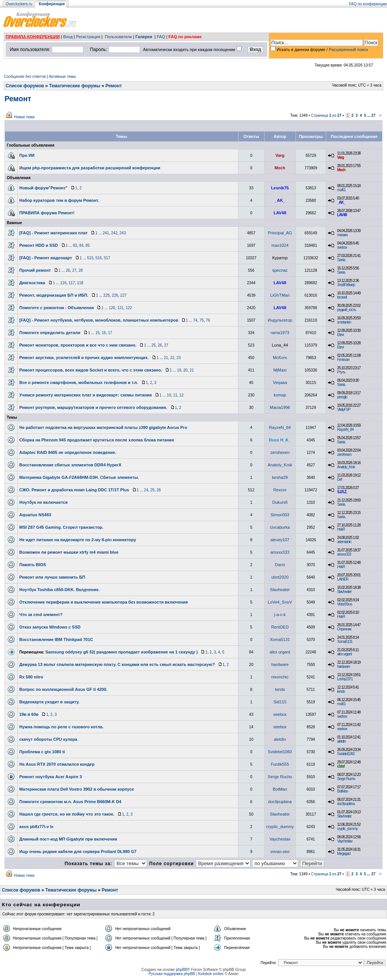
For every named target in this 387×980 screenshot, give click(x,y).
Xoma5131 (280, 639)
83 (75, 245)
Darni (280, 565)
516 (99, 258)
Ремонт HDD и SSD (39, 245)
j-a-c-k (280, 615)
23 (179, 358)
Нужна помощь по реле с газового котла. (61, 727)
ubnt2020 (280, 577)
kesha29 (280, 477)
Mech (280, 168)
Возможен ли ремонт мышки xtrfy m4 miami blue (69, 552)
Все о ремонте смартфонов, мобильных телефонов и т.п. (79, 382)
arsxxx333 (280, 552)
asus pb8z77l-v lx (36, 827)
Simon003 (280, 515)
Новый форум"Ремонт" (43, 188)
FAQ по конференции (368, 4)
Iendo (280, 689)
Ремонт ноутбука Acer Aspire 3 (51, 777)
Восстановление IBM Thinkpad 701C (56, 639)
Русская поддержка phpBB (172, 974)
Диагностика (32, 283)
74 (195, 320)
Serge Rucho (280, 777)
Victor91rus (344, 604)
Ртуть (341, 372)
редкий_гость (347, 310)
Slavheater (280, 590)
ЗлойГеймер (346, 285)
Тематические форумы (75, 86)
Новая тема (24, 117)
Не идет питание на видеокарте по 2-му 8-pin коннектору (78, 540)
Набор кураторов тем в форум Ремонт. (59, 200)
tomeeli (342, 297)
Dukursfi (280, 502)
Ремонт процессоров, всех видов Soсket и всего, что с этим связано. (91, 370)
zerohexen (280, 452)
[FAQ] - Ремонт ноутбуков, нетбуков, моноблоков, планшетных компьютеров (99, 320)
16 (104, 333)
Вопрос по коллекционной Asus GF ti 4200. (63, 689)
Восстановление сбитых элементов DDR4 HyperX (70, 465)
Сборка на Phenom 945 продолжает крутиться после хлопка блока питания (97, 440)
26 (68, 270)
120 (112, 308)
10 (169, 395)
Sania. (341, 260)
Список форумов (25, 86)
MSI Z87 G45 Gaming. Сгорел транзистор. (61, 527)
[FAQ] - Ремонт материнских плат (53, 233)
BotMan (280, 789)
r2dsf (341, 766)
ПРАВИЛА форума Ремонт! (47, 213)
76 (208, 320)
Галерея (144, 37)
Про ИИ (27, 155)
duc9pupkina (280, 802)
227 (123, 295)
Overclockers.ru (19, 4)
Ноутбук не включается (43, 502)
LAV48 (280, 213)
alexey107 (280, 540)
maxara (342, 235)
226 (115, 295)
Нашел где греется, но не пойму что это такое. (67, 814)
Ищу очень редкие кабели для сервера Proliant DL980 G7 (78, 852)
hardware (280, 664)
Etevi (340, 335)
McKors (280, 358)
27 (373, 115)
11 (175, 395)
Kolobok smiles (211, 974)
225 (107, 295)
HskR (341, 529)
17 (110, 333)
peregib (342, 397)
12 (182, 395)
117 (72, 283)
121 (120, 308)
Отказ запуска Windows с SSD (50, 627)
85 (87, 245)
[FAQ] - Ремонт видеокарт (46, 258)
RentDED (280, 627)
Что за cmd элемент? (41, 615)
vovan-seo (280, 852)
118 (80, 283)
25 (154, 345)
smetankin (344, 322)
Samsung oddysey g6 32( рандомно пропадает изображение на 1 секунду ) (122, 652)
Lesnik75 (280, 188)
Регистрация (88, 37)
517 (107, 258)
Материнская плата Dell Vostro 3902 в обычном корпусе (77, 789)
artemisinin (344, 542)
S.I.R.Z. (342, 492)
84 (81, 245)
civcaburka (280, 527)
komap (280, 395)
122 (129, 308)
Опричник (344, 629)
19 (179, 370)
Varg (280, 155)
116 (63, 283)
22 (172, 358)
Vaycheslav (280, 839)
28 (81, 270)
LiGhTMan (280, 295)
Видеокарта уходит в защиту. (49, 702)
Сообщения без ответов (25, 77)
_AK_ (280, 200)
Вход (68, 37)
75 (202, 320)
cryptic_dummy (280, 827)
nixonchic (280, 677)
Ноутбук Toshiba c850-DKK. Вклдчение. (60, 590)
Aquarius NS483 (35, 515)
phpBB (181, 970)
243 (123, 233)
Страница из (326, 115)
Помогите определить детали (50, 333)
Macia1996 (280, 407)
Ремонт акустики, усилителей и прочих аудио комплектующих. (84, 358)
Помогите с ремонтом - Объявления (57, 308)
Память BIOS (33, 565)
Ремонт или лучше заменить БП (52, 577)
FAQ (161, 37)
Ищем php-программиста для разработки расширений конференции (90, 168)
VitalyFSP (344, 409)
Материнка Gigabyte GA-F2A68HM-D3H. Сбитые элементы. (79, 477)
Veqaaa (280, 382)
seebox (342, 247)
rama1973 (280, 333)
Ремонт (114, 86)
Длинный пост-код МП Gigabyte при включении (68, 839)
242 (114, 233)
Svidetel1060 (280, 752)
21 (166, 358)
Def (340, 479)
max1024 (280, 245)
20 (185, 370)
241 (106, 233)
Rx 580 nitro (31, 677)
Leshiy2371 (345, 679)
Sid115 (280, 702)
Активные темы (62, 77)
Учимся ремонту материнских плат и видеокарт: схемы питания (86, 395)
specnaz (280, 270)
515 (90, 258)
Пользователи (118, 37)
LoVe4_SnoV (280, 602)
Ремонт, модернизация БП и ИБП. (54, 295)
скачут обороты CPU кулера (48, 739)
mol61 (341, 190)
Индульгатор (280, 320)
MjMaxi (280, 370)
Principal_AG (280, 233)
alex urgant (280, 652)
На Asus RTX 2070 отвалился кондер (57, 764)
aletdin (280, 739)
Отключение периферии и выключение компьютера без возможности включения (104, 602)
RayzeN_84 (280, 427)
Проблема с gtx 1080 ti (42, 752)
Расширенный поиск (348, 50)
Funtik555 (280, 764)
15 (97, 333)
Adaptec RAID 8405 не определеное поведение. (68, 452)
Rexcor (280, 490)
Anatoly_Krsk (280, 465)
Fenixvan (343, 360)
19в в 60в (29, 714)
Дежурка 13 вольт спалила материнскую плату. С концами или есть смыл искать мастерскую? (117, 664)
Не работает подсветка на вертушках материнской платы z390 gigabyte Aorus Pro (103, 427)
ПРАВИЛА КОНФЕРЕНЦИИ (33, 37)
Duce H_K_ (280, 440)
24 (146, 490)
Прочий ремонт (35, 270)
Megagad (344, 854)
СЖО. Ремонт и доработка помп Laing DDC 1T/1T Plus (74, 490)
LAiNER (343, 579)
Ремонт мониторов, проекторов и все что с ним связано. (78, 345)
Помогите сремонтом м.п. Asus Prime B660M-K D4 (70, 802)
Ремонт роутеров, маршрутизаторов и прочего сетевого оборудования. (93, 407)
